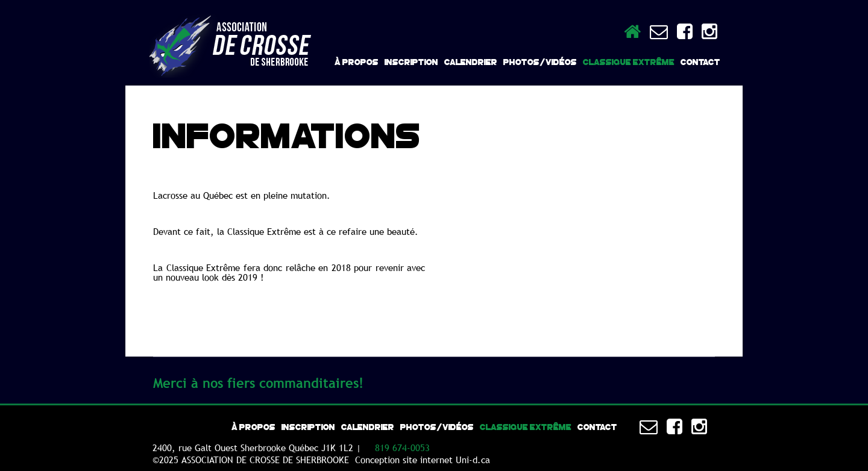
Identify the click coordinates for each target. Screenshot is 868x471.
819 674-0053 (402, 448)
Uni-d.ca (473, 460)
